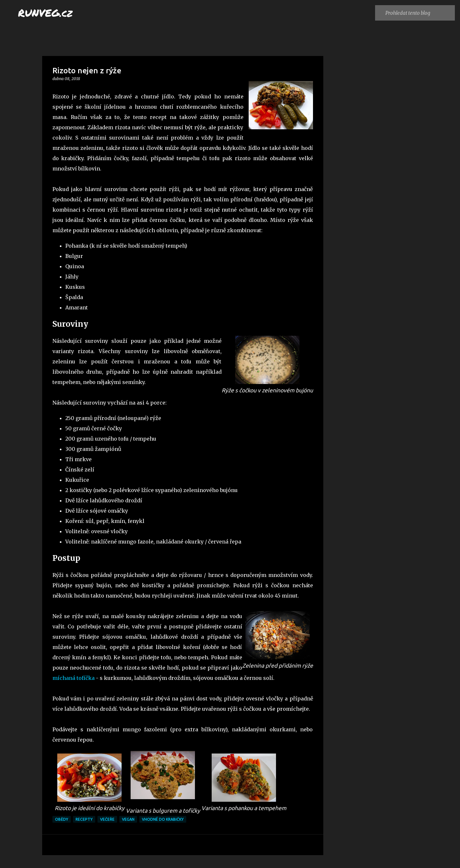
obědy (62, 819)
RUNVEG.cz (45, 13)
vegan (128, 819)
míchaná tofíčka (74, 678)
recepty (84, 819)
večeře (107, 819)
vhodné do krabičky (163, 819)
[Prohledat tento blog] (419, 13)
